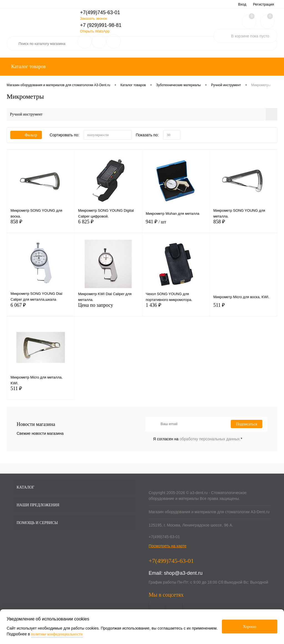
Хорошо (250, 627)
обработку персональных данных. (210, 439)
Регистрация (263, 4)
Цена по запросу (108, 309)
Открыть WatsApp (95, 31)
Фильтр (26, 135)
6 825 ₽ (108, 226)
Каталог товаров (28, 67)
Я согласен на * (198, 439)
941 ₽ (176, 226)
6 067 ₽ (41, 309)
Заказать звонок (93, 18)
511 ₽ (243, 309)
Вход (242, 4)
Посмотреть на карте (168, 546)
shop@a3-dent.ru (183, 573)
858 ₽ (41, 226)
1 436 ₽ (176, 309)
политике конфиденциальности (57, 634)
